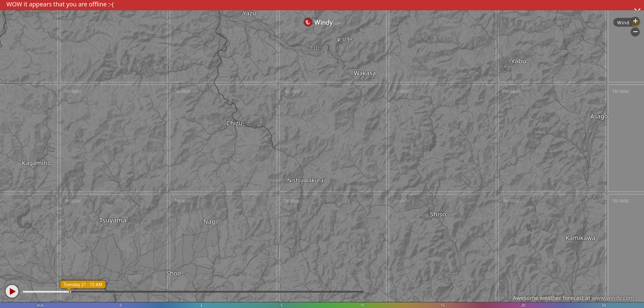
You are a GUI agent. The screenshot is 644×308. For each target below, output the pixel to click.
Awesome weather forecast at (573, 298)
